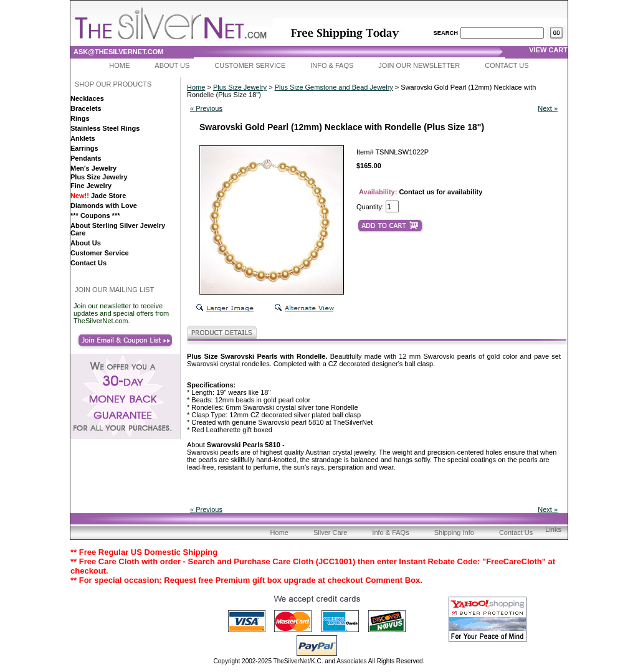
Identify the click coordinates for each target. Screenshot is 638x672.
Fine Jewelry (91, 186)
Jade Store (98, 196)
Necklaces (87, 98)
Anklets (83, 138)
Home (119, 65)
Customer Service (250, 65)
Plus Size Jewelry (99, 177)
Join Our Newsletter (419, 65)
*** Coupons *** (95, 215)
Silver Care (330, 532)
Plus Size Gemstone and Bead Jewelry (334, 87)
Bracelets (86, 108)
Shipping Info (454, 532)
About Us (172, 65)
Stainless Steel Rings (105, 128)
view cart (548, 50)
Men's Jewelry (93, 168)
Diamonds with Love (104, 206)
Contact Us (507, 65)
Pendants (86, 158)
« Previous (206, 108)
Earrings (84, 148)
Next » (548, 108)
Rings (80, 118)
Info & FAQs (332, 65)
